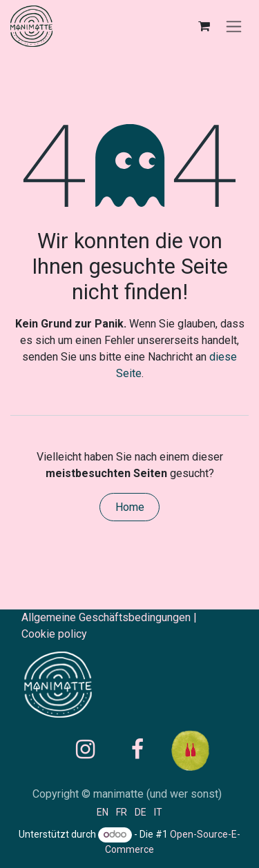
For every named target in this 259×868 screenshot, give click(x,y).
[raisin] (207, 749)
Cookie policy (54, 634)
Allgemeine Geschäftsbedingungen (106, 617)
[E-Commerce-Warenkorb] (204, 26)
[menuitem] (103, 812)
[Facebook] (137, 749)
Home (130, 507)
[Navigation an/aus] (234, 27)
